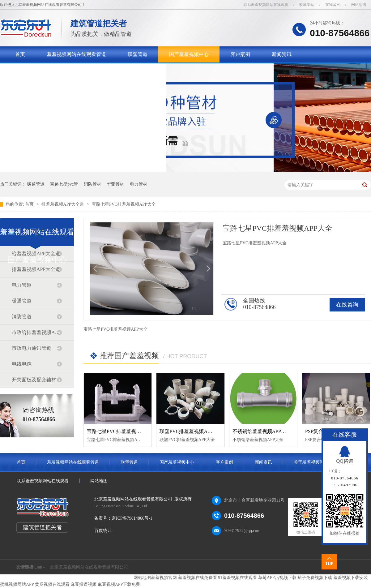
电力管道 (22, 285)
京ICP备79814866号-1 (132, 518)
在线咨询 (347, 305)
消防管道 (22, 317)
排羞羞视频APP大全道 (63, 204)
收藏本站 (307, 5)
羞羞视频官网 (164, 578)
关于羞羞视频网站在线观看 (45, 70)
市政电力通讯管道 (32, 348)
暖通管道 (36, 184)
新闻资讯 (282, 54)
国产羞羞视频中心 (189, 54)
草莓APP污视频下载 (277, 578)
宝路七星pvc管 (64, 184)
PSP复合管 (317, 431)
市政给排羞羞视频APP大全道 (37, 332)
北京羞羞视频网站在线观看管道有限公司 (89, 567)
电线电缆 (22, 364)
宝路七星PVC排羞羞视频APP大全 (124, 204)
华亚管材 (115, 184)
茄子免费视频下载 (315, 578)
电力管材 (139, 184)
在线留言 (333, 5)
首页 (20, 54)
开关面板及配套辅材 (34, 380)
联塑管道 (138, 54)
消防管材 (92, 184)
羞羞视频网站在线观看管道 (76, 54)
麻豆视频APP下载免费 (119, 584)
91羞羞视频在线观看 (237, 578)
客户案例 (240, 54)
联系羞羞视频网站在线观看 (266, 5)
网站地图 (359, 5)
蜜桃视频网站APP (17, 584)
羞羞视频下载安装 (351, 578)
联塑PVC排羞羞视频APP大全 (191, 431)
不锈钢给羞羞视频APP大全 (262, 431)
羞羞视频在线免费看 (198, 578)
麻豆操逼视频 (83, 584)
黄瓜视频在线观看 (52, 584)
